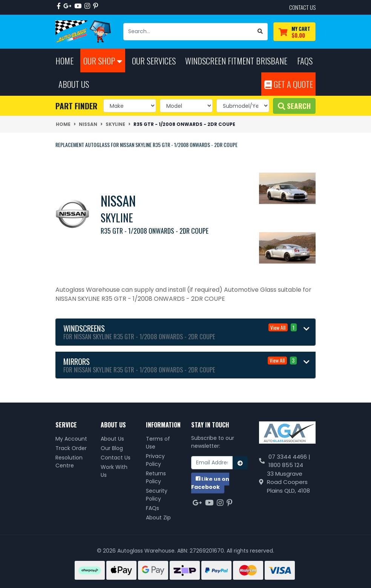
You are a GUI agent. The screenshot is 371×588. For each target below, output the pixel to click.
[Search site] (260, 32)
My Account (71, 439)
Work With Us (114, 471)
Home (64, 60)
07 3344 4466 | (289, 457)
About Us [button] (74, 84)
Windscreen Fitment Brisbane (236, 60)
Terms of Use (158, 443)
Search (294, 106)
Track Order (71, 448)
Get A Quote (289, 84)
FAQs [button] (305, 60)
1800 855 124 (286, 465)
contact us (302, 7)
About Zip (158, 518)
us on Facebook (210, 483)
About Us (112, 439)
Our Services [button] (154, 60)
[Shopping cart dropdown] (294, 32)
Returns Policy (156, 477)
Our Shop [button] (103, 60)
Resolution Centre (69, 462)
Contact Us (116, 458)
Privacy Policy (155, 460)
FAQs (153, 508)
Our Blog (112, 448)
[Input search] (188, 32)
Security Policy (157, 495)
